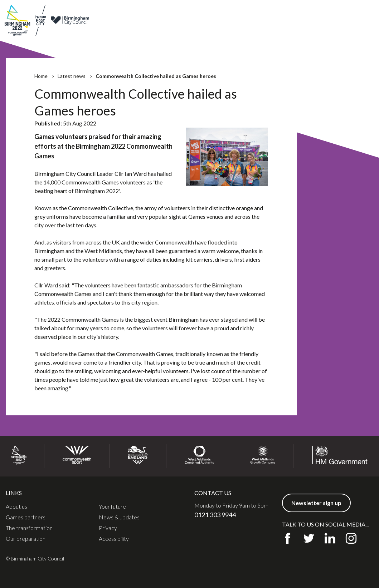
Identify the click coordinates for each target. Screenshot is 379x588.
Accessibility (114, 539)
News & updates (276, 14)
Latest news (72, 80)
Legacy (264, 34)
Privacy (108, 528)
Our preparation (26, 539)
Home (41, 80)
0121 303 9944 (215, 515)
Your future (112, 507)
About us (199, 14)
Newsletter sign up (350, 14)
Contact (310, 14)
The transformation (29, 528)
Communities (338, 34)
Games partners (234, 14)
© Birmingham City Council (35, 559)
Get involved (297, 34)
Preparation (231, 34)
